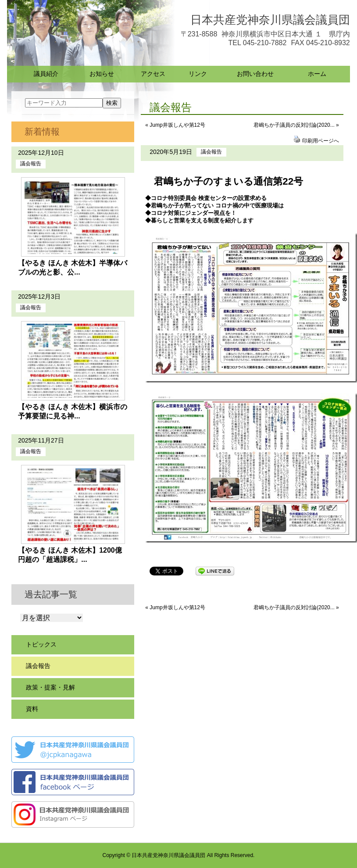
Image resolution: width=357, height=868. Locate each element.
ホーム (317, 74)
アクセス (153, 74)
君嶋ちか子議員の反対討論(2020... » (296, 125)
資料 (32, 709)
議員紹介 (46, 74)
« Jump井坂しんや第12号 (175, 125)
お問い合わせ (255, 74)
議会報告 (211, 152)
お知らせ (102, 74)
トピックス (41, 644)
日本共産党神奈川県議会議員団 (270, 20)
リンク (198, 74)
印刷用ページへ (321, 141)
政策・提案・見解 (50, 687)
